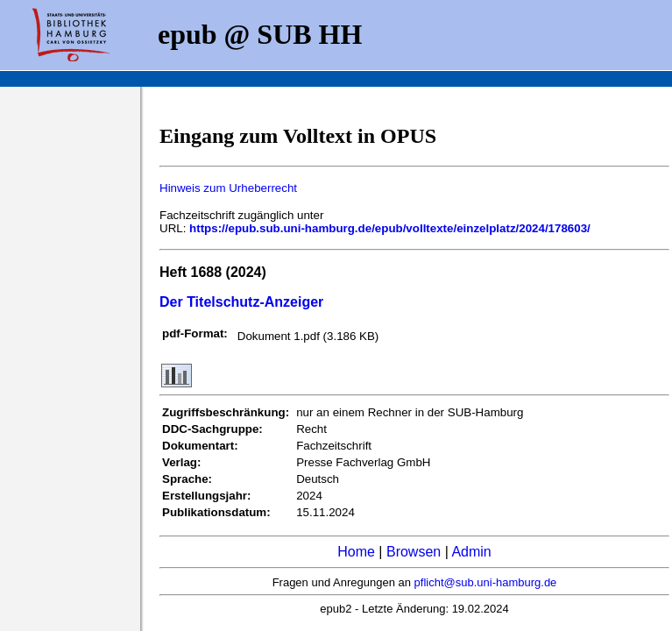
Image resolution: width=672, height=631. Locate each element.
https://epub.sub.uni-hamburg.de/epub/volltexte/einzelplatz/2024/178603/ (390, 228)
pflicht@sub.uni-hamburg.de (486, 582)
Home (356, 552)
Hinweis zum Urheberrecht (228, 188)
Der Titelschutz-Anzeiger (241, 302)
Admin (471, 552)
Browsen (414, 552)
